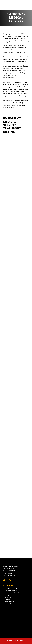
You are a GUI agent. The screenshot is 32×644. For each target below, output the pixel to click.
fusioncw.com (19, 642)
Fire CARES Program (11, 588)
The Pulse (8, 599)
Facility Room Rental (11, 595)
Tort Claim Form (9, 602)
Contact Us (8, 604)
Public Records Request (12, 593)
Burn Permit (8, 597)
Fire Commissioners (11, 591)
